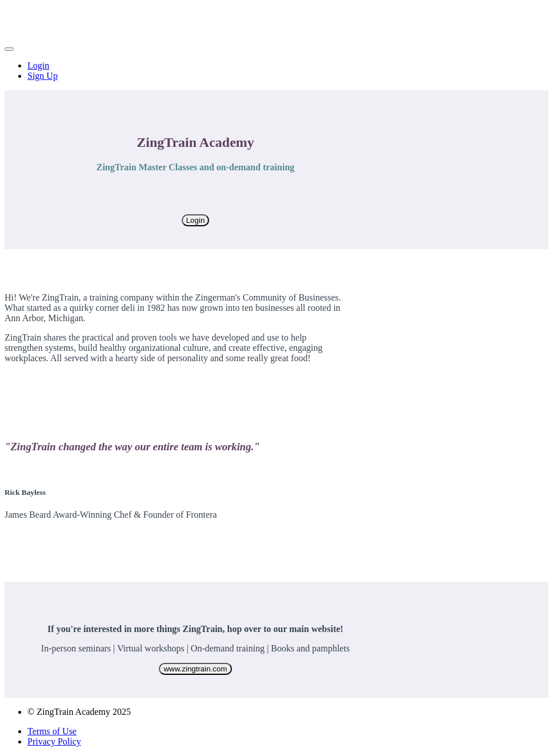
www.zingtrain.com (195, 669)
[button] (9, 49)
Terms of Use (52, 731)
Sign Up (43, 76)
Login (38, 65)
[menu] (276, 71)
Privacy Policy (54, 741)
